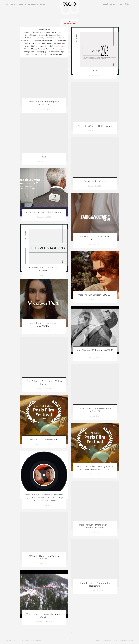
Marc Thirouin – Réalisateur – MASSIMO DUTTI (44, 325)
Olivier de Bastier (44, 49)
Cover (24, 41)
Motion (27, 49)
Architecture (38, 32)
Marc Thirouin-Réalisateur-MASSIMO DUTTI (95, 352)
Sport (28, 55)
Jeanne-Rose (59, 43)
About (106, 4)
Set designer (33, 4)
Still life (34, 55)
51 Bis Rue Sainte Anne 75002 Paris (17, 641)
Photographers (11, 4)
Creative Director (34, 41)
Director (46, 41)
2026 (95, 71)
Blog (120, 4)
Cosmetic (62, 38)
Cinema (40, 38)
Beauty (61, 32)
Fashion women (38, 43)
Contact (113, 4)
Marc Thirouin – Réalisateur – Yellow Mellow (44, 383)
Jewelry (26, 46)
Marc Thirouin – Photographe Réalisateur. (95, 585)
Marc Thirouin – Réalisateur (44, 440)
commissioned (50, 38)
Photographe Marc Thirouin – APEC (44, 212)
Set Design (60, 52)
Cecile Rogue (49, 35)
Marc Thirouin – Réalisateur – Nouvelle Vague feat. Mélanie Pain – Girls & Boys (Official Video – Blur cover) (44, 498)
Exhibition (62, 41)
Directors (22, 4)
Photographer (29, 52)
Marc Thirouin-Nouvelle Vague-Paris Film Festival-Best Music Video (95, 468)
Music (34, 49)
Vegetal (59, 55)
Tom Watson (50, 55)
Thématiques (44, 30)
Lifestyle (48, 46)
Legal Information (36, 641)
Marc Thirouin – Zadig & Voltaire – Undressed (95, 238)
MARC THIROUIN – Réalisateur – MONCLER (95, 410)
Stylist (42, 4)
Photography (41, 52)
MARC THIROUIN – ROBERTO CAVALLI (95, 126)
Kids (32, 46)
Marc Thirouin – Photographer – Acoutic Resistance (95, 526)
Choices (127, 4)
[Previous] (62, 633)
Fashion (27, 43)
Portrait (51, 52)
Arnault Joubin (50, 32)
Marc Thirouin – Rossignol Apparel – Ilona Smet (44, 616)
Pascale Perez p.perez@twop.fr (124, 641)
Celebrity (59, 35)
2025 (44, 157)
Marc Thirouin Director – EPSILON (95, 295)
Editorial (54, 41)
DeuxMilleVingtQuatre (95, 181)
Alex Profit (28, 32)
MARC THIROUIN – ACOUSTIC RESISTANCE (44, 557)
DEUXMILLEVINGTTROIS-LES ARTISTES (44, 269)
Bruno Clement (31, 35)
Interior (49, 43)
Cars (40, 35)
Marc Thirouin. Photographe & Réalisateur (44, 103)
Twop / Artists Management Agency (70, 4)
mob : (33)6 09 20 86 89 (104, 641)
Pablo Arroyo (58, 49)
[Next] (77, 633)
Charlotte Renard (28, 38)
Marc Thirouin (59, 46)
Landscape (39, 46)
